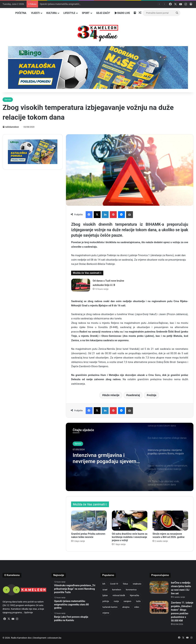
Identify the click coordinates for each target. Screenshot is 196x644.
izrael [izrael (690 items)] (105, 590)
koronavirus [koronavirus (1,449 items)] (131, 590)
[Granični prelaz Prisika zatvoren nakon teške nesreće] (89, 521)
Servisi (8, 100)
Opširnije (28, 612)
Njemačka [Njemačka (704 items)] (134, 595)
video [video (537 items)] (137, 607)
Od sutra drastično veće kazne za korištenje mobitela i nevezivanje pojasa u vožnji (130, 537)
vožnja (152, 395)
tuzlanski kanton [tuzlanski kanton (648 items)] (110, 607)
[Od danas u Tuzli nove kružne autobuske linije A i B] (81, 285)
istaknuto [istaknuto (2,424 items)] (137, 584)
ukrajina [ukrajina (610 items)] (126, 607)
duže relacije (112, 395)
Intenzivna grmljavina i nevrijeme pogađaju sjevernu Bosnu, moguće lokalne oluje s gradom (106, 458)
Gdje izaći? (103, 13)
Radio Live (122, 13)
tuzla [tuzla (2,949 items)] (138, 601)
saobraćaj (134, 395)
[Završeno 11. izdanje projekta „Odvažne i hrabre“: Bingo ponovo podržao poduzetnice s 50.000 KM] (159, 607)
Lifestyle (69, 13)
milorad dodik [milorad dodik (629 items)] (119, 595)
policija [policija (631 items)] (106, 601)
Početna (21, 13)
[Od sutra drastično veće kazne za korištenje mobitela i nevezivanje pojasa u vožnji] (130, 521)
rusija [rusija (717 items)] (116, 601)
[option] (130, 457)
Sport (86, 13)
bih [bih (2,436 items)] (104, 584)
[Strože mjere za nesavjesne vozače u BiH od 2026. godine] (170, 521)
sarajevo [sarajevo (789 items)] (127, 601)
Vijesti (35, 13)
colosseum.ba (54, 638)
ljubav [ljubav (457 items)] (105, 595)
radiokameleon (12, 127)
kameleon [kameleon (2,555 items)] (117, 590)
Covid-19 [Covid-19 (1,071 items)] (114, 584)
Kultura (52, 13)
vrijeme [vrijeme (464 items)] (106, 613)
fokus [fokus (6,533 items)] (125, 584)
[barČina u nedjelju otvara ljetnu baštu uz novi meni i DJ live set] (159, 587)
